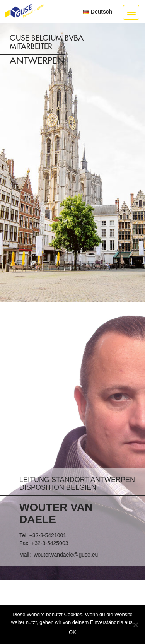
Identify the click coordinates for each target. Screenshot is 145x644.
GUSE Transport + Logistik (24, 11)
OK (72, 632)
